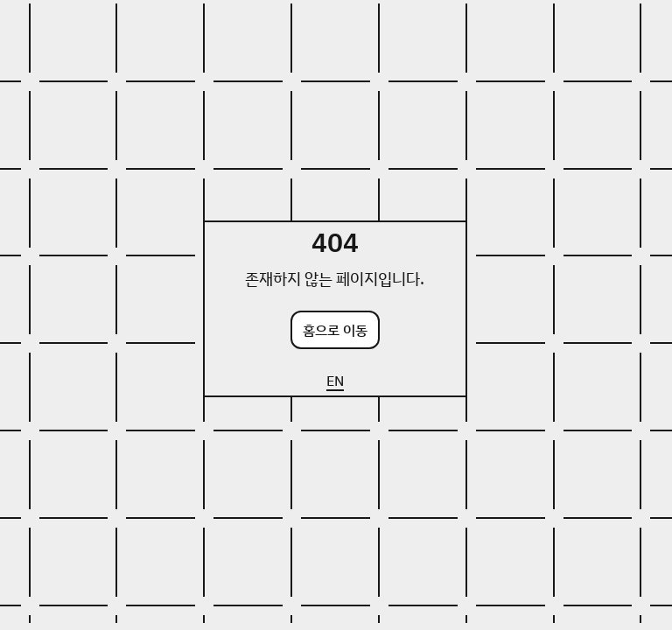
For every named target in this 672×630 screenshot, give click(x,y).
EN (335, 381)
